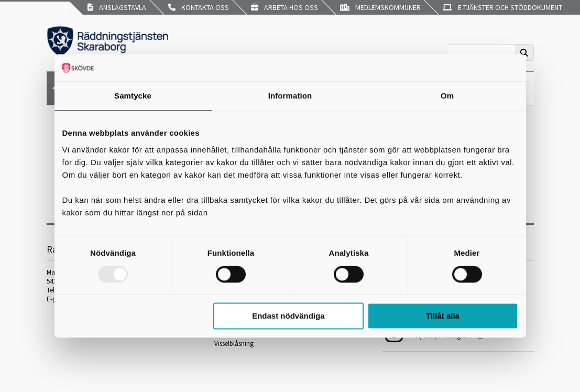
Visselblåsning (234, 344)
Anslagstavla (117, 7)
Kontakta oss (199, 7)
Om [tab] (447, 96)
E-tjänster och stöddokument (502, 7)
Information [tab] (290, 96)
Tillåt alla (443, 316)
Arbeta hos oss (284, 7)
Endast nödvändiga (288, 316)
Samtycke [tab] (133, 96)
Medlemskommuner (380, 7)
